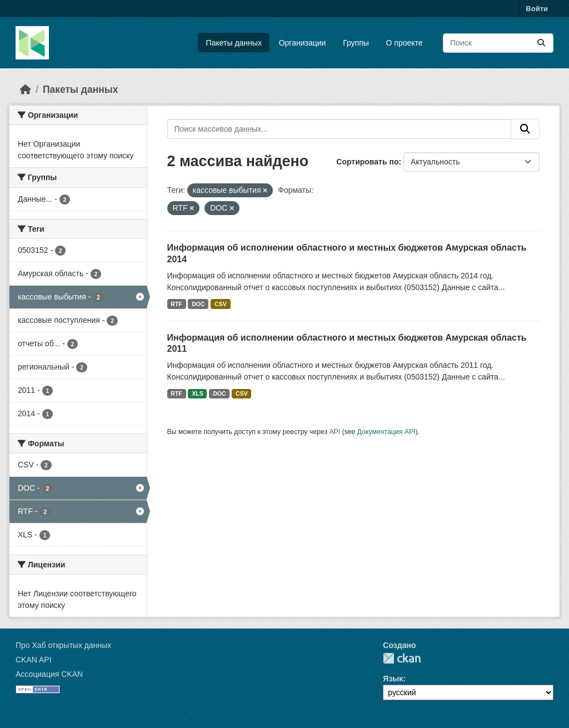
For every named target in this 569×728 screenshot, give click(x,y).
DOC (198, 304)
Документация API (386, 432)
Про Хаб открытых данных (63, 645)
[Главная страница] (26, 89)
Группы (356, 43)
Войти (537, 9)
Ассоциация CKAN (49, 674)
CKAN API (34, 660)
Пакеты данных (234, 43)
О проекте (405, 43)
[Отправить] (541, 43)
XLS (197, 393)
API (335, 432)
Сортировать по (367, 162)
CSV (221, 304)
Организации (303, 43)
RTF (176, 304)
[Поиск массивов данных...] (498, 43)
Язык (393, 679)
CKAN (402, 658)
